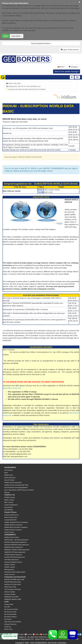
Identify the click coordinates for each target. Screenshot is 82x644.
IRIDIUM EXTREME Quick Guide (14, 579)
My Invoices (8, 619)
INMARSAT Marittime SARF (13, 599)
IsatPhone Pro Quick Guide (13, 584)
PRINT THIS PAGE (14, 84)
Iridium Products (9, 532)
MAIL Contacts (9, 502)
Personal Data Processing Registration (16, 487)
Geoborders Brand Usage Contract (15, 572)
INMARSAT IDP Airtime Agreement (15, 552)
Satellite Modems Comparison (13, 525)
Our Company (9, 470)
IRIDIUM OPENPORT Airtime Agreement (17, 545)
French (28, 634)
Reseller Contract (10, 567)
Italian (36, 634)
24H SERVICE (9, 510)
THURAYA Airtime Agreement (13, 555)
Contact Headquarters (11, 505)
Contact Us (8, 627)
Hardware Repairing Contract (13, 562)
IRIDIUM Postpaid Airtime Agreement (15, 542)
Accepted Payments (10, 624)
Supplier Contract (10, 565)
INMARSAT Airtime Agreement (14, 547)
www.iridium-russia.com (12, 388)
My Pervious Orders (10, 612)
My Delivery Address (10, 617)
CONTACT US (10, 495)
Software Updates (10, 592)
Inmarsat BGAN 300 (10, 520)
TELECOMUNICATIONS (41, 44)
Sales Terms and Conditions (13, 622)
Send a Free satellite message (67, 72)
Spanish (44, 634)
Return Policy (8, 629)
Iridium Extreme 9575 (11, 517)
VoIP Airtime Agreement (11, 560)
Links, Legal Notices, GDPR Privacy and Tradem (19, 490)
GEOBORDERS (10, 467)
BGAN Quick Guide (10, 587)
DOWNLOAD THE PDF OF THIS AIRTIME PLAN (23, 87)
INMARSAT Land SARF (11, 597)
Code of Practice (9, 480)
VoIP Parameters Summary (13, 589)
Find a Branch (9, 507)
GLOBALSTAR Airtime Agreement (15, 557)
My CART (7, 607)
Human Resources (10, 478)
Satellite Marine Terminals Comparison (16, 527)
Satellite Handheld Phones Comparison (16, 522)
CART (7, 602)
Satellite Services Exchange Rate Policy (16, 485)
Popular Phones (10, 512)
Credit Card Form (10, 574)
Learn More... (16, 36)
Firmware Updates (10, 594)
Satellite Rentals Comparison (13, 530)
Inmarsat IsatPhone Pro (11, 515)
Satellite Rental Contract (12, 537)
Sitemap (7, 492)
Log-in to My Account (70, 50)
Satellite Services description (13, 483)
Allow (6, 36)
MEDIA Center (9, 475)
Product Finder (9, 604)
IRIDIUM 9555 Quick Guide (13, 582)
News (6, 473)
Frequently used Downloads (15, 577)
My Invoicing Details (10, 614)
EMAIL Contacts (9, 500)
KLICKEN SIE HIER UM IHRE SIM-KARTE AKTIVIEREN (26, 89)
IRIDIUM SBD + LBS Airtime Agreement (16, 540)
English (20, 634)
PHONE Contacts (10, 497)
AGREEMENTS (10, 535)
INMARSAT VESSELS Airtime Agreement (17, 550)
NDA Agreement (9, 570)
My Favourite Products (11, 609)
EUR (61, 67)
